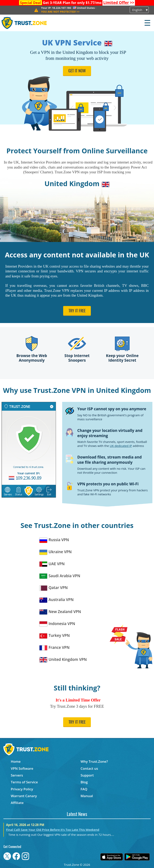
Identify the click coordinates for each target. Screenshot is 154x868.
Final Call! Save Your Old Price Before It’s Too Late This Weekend (53, 830)
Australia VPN (57, 600)
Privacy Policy (22, 789)
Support (87, 775)
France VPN (55, 648)
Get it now (77, 71)
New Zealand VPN (60, 612)
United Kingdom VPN (63, 660)
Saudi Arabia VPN (60, 576)
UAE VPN (52, 564)
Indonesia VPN (57, 624)
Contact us (89, 768)
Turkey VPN (55, 636)
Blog (84, 782)
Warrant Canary (24, 796)
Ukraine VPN (56, 552)
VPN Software (22, 768)
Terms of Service (24, 782)
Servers (17, 775)
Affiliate (17, 803)
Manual (87, 796)
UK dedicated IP (121, 446)
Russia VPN (54, 540)
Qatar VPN (54, 588)
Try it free (77, 311)
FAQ (84, 789)
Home (16, 761)
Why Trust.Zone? (94, 761)
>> (119, 3)
